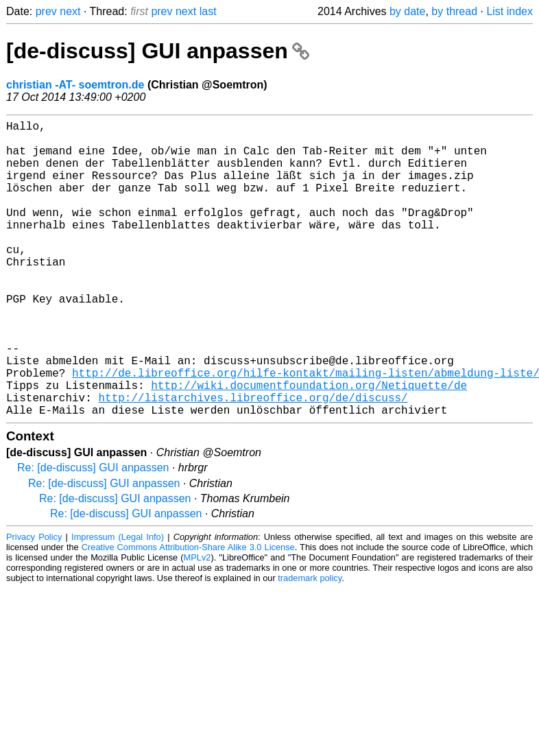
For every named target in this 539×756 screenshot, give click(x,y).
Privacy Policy (34, 603)
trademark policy (310, 644)
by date (407, 11)
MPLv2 (197, 623)
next (70, 11)
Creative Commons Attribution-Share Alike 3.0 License (188, 613)
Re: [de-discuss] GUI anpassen (93, 533)
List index (510, 11)
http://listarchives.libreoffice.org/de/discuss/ (253, 460)
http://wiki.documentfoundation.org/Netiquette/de (309, 445)
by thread (454, 11)
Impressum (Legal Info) (118, 603)
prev (46, 11)
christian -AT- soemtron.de (75, 85)
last (208, 11)
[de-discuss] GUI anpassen (158, 51)
